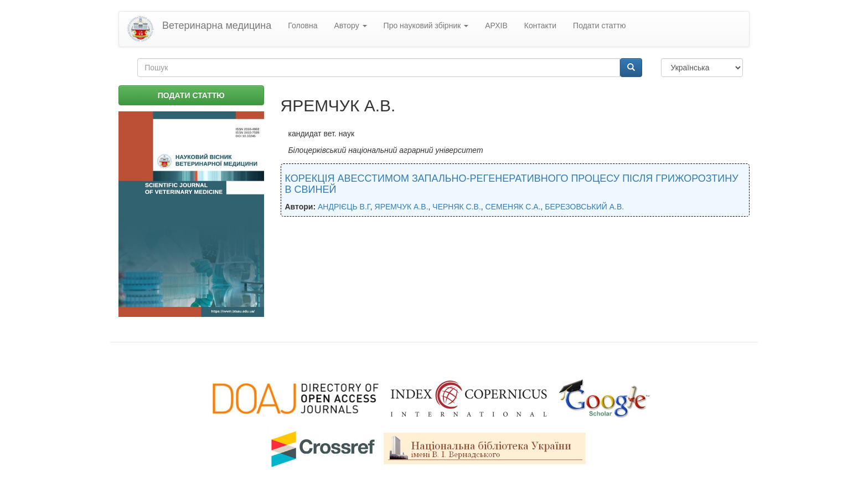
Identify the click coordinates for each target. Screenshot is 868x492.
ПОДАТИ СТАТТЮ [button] (191, 95)
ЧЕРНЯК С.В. (457, 207)
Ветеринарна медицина (217, 25)
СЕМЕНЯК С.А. (513, 207)
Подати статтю (599, 25)
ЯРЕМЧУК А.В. (402, 207)
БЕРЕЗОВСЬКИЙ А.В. (584, 207)
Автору (351, 25)
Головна (303, 25)
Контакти (540, 25)
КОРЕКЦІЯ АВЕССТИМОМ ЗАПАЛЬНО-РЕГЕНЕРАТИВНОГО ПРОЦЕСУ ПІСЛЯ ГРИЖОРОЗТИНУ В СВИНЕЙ (512, 184)
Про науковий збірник (426, 25)
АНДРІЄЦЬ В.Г (344, 207)
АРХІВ (496, 25)
